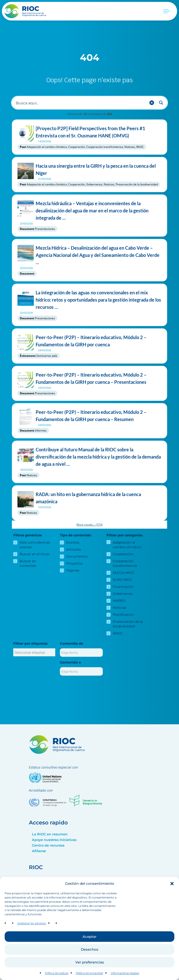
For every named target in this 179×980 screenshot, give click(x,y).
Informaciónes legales (125, 973)
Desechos (90, 949)
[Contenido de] (81, 653)
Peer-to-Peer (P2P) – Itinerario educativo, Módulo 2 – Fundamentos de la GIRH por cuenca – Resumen (89, 416)
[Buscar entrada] (80, 103)
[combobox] (34, 652)
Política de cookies (57, 973)
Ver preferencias (90, 962)
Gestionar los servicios (32, 923)
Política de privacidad (89, 973)
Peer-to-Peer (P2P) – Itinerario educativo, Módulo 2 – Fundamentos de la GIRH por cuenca (89, 341)
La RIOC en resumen (50, 834)
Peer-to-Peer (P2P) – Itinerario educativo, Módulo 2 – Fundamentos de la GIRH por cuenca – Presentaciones (89, 378)
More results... (89, 525)
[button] (172, 884)
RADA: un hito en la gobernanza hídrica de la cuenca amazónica (89, 498)
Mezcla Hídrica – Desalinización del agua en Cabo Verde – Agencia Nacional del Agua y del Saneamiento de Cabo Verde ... (89, 255)
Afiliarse (39, 851)
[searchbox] (34, 653)
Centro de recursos (48, 845)
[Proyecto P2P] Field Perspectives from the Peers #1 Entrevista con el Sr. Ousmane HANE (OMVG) (89, 132)
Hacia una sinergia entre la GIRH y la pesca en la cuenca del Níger (89, 170)
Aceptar (89, 937)
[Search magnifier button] (161, 103)
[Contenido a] (81, 671)
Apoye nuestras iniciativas (54, 840)
